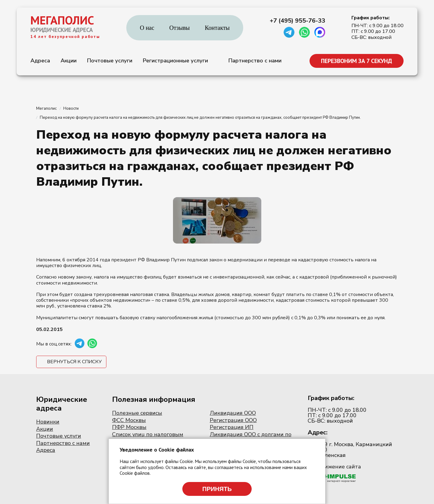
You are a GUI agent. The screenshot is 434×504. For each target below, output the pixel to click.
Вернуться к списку (74, 362)
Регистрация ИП (232, 427)
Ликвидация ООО (233, 413)
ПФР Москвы (129, 427)
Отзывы (180, 28)
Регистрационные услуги (175, 61)
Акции (69, 61)
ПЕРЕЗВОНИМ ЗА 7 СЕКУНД (357, 61)
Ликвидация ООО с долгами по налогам (251, 438)
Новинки (48, 422)
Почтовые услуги (110, 61)
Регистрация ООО (233, 420)
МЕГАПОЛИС (62, 20)
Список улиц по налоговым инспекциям (148, 438)
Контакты (217, 28)
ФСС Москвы (129, 420)
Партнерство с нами (255, 61)
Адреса (40, 61)
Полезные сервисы (137, 413)
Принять (217, 489)
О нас (147, 28)
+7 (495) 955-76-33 (297, 21)
